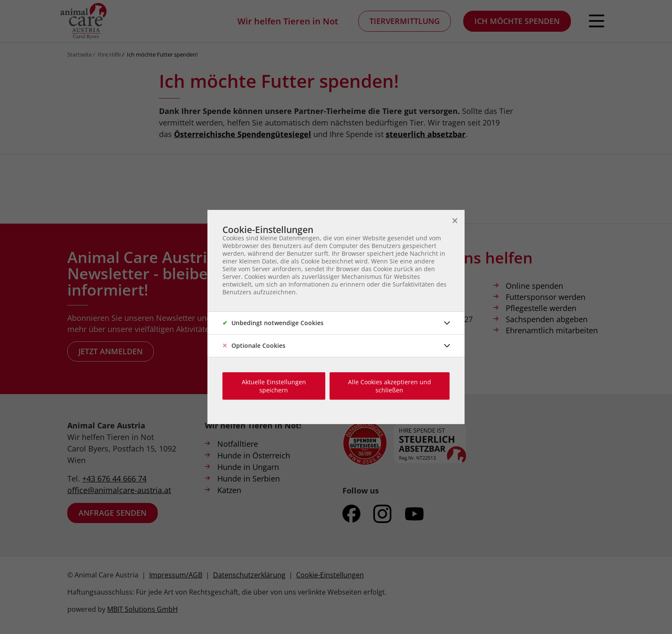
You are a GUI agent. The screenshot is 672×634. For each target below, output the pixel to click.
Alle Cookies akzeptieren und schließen (390, 386)
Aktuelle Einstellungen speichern (274, 386)
